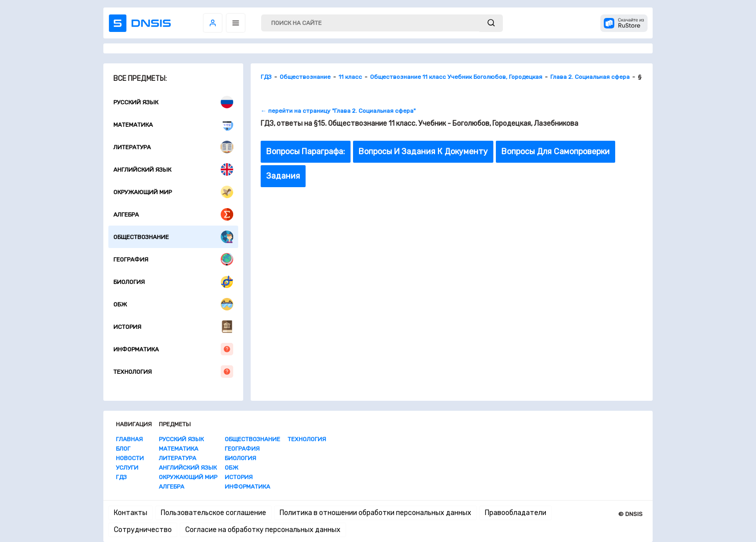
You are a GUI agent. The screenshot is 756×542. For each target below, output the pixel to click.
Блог (123, 449)
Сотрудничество (143, 530)
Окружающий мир (173, 192)
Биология (173, 282)
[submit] (491, 23)
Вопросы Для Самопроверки (556, 151)
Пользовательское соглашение (213, 513)
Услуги (127, 468)
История (173, 327)
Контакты (131, 513)
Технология (173, 372)
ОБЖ (173, 304)
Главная (129, 439)
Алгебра (173, 214)
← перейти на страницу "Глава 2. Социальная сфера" (338, 111)
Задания (283, 176)
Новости (130, 458)
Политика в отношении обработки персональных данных (376, 513)
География (173, 259)
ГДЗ (121, 477)
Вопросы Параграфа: (306, 151)
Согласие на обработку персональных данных (263, 530)
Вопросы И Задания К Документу (423, 151)
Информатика (173, 349)
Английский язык (173, 169)
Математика (173, 125)
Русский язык (173, 102)
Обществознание (173, 237)
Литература (173, 147)
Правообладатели (516, 513)
